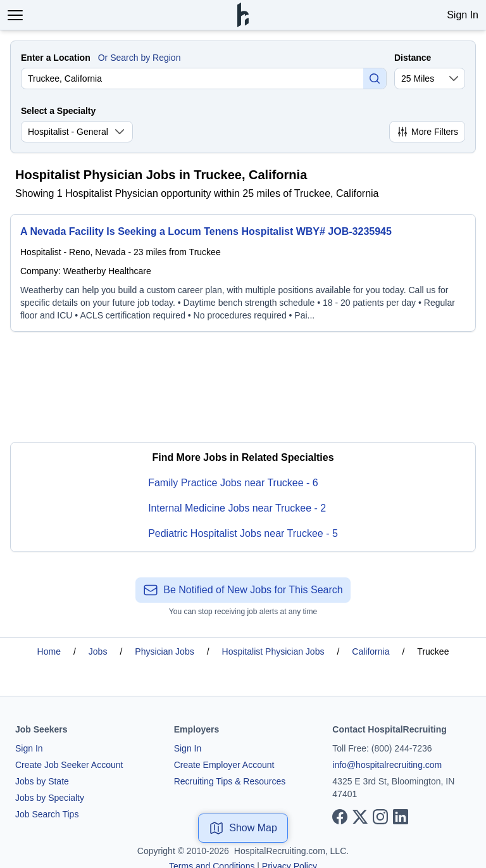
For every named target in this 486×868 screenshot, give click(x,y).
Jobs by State (42, 781)
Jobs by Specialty (50, 798)
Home (49, 651)
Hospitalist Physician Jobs (273, 651)
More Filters (427, 132)
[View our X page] (360, 817)
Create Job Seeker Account (69, 765)
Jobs (98, 651)
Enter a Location (56, 58)
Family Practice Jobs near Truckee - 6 (233, 483)
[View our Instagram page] (380, 817)
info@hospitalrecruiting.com (387, 765)
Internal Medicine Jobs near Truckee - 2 (237, 508)
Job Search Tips (47, 814)
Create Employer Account (224, 765)
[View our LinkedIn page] (401, 817)
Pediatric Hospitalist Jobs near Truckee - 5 (243, 533)
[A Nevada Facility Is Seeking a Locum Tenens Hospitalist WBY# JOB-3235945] (243, 273)
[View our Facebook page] (340, 817)
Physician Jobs (164, 651)
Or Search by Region (140, 58)
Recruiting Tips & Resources (230, 781)
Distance (413, 58)
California (371, 651)
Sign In (463, 15)
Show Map (243, 828)
